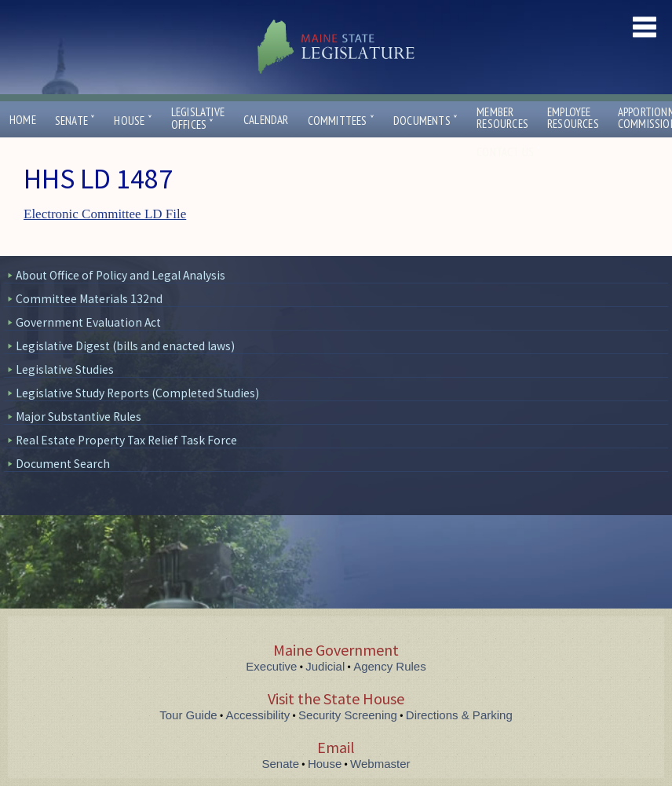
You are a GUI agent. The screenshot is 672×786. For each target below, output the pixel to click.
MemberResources (502, 118)
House (133, 121)
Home (23, 120)
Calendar (266, 120)
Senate (75, 121)
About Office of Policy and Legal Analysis (121, 275)
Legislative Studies (65, 369)
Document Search (63, 464)
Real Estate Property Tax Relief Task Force (126, 440)
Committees (341, 121)
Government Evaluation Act (88, 322)
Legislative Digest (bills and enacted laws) (125, 346)
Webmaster (380, 764)
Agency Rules (390, 666)
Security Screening (348, 715)
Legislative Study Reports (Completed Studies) (137, 393)
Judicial (325, 666)
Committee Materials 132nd (89, 299)
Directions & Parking (459, 715)
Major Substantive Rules (79, 417)
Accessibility (258, 715)
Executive (271, 666)
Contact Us (509, 152)
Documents (425, 121)
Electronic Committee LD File (105, 214)
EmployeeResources (573, 118)
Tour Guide (188, 715)
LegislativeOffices (198, 119)
